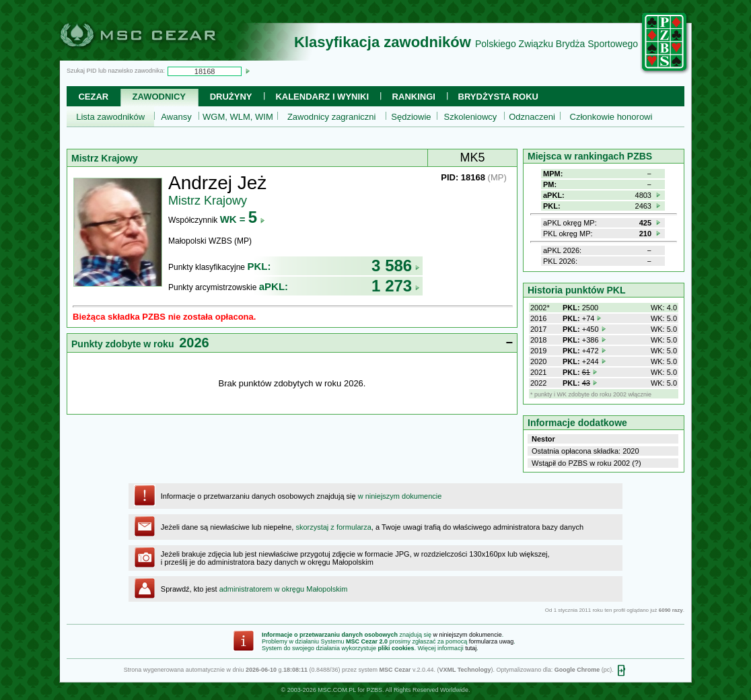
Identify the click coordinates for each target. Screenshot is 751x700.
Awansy (176, 117)
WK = (243, 219)
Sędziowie (411, 117)
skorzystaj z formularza (333, 527)
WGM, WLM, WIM (238, 117)
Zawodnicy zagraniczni (332, 117)
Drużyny (231, 97)
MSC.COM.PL (337, 690)
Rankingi (414, 97)
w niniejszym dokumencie (400, 496)
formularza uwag (492, 641)
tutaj (471, 648)
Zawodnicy (159, 97)
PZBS (374, 690)
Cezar (93, 97)
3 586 (396, 266)
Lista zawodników (110, 117)
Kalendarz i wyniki (322, 97)
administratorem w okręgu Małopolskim (284, 589)
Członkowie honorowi (611, 117)
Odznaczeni (532, 117)
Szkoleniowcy (471, 117)
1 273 (396, 286)
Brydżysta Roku (498, 97)
